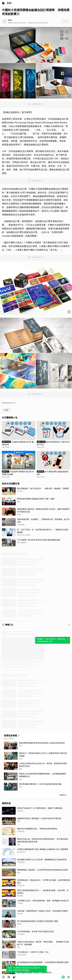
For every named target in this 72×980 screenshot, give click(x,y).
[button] (3, 977)
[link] (9, 977)
